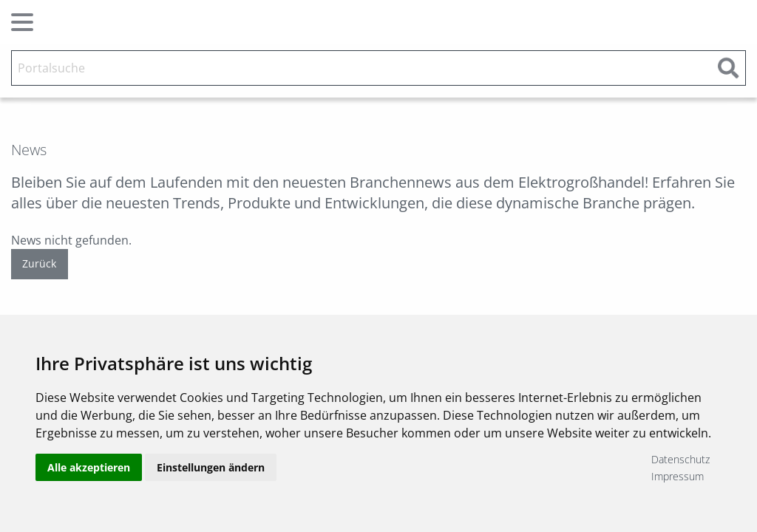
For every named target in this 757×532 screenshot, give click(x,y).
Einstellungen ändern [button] (211, 467)
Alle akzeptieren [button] (89, 467)
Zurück (39, 263)
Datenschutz (680, 459)
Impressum (678, 476)
